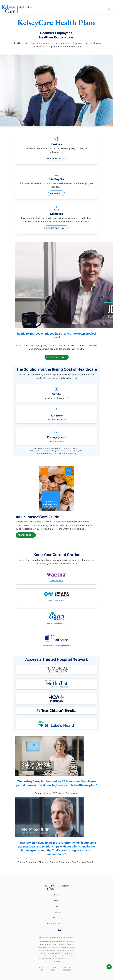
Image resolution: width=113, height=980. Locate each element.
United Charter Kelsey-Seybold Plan (57, 645)
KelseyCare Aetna (57, 580)
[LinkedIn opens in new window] (60, 930)
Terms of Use (41, 969)
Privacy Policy (53, 969)
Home (57, 895)
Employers (56, 906)
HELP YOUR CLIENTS (55, 158)
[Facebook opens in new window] (53, 930)
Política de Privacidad (67, 969)
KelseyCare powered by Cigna (56, 624)
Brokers (56, 901)
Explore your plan (55, 228)
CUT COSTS (55, 193)
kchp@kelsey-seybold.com (57, 923)
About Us (56, 917)
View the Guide (24, 535)
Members (56, 912)
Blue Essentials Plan (57, 600)
